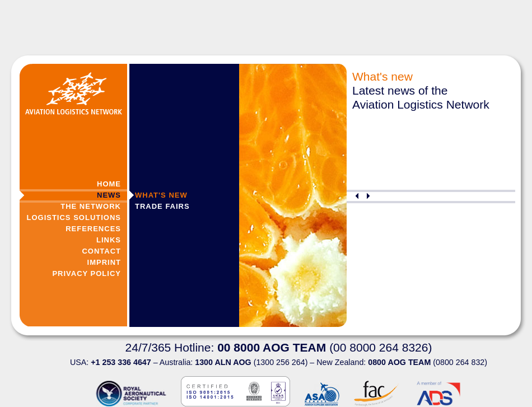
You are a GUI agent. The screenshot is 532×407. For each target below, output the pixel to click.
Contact (101, 251)
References (93, 229)
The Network (91, 206)
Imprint (104, 262)
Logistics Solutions (74, 217)
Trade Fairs (162, 206)
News (109, 195)
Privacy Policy (87, 273)
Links (109, 240)
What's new (161, 195)
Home (109, 184)
